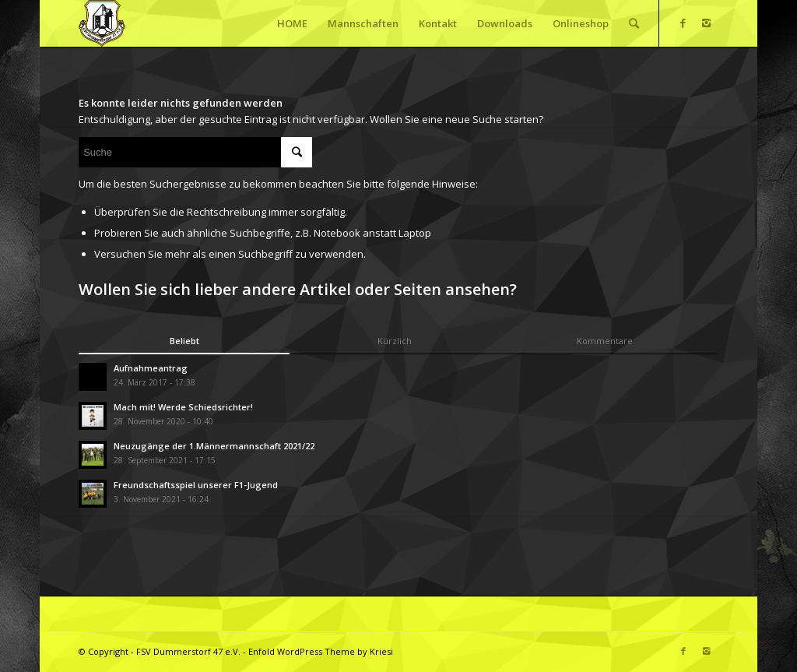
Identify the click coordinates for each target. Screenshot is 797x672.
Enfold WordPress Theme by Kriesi (321, 651)
